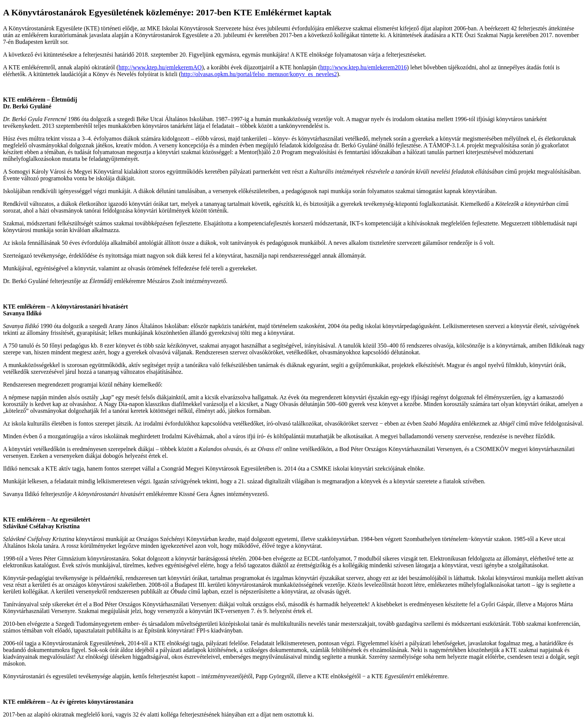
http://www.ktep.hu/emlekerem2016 (364, 67)
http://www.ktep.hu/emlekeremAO (160, 67)
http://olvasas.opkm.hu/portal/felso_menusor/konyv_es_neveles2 (259, 74)
